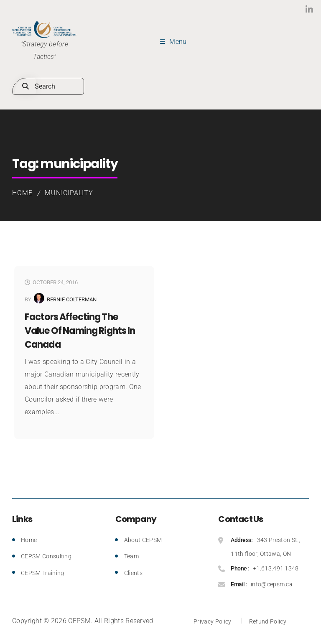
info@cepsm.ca (272, 584)
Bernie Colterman (72, 299)
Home (22, 193)
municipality (69, 193)
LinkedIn (293, 9)
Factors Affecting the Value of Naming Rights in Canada (80, 331)
